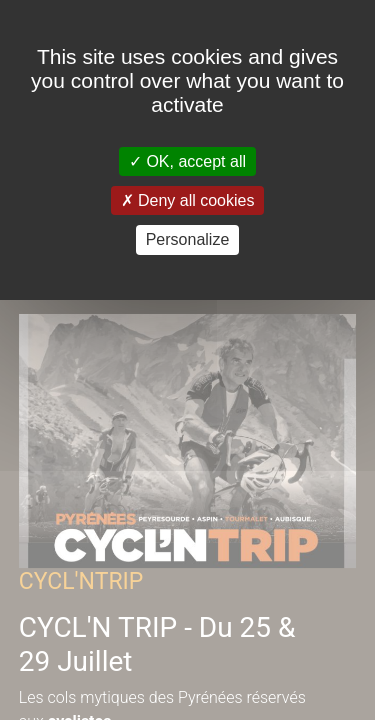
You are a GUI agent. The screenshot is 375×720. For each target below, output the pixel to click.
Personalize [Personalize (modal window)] (188, 239)
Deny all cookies (188, 200)
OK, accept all (187, 161)
